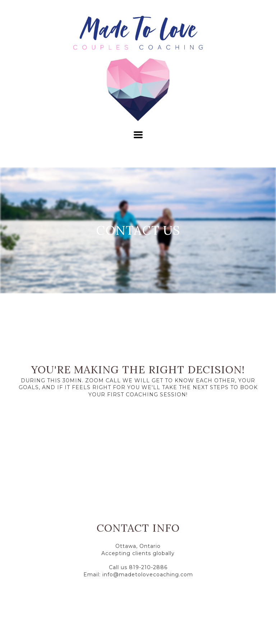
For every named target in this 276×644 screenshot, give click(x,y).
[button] (138, 135)
